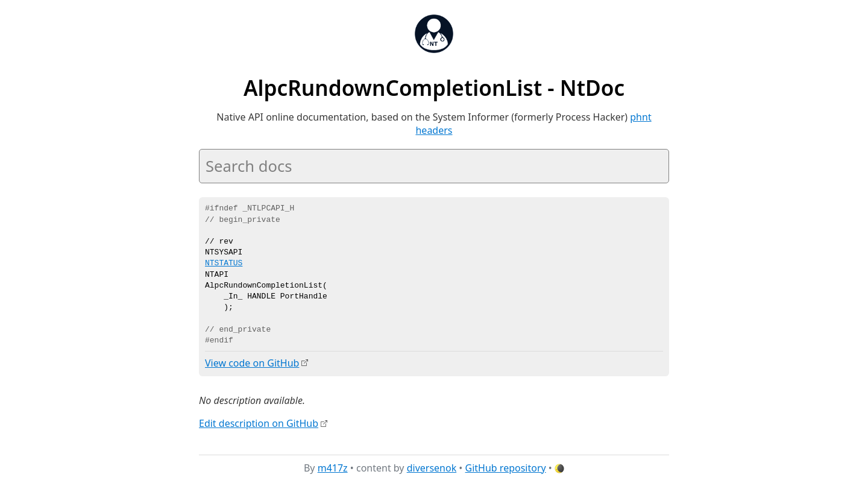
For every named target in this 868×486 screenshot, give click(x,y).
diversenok (432, 467)
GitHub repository (506, 467)
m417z (333, 467)
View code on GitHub (252, 363)
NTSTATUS (224, 264)
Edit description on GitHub (259, 423)
